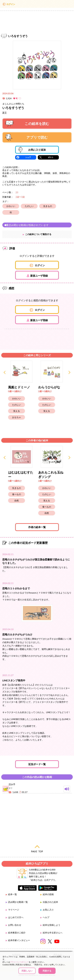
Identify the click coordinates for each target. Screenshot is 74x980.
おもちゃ (17, 417)
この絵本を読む (27, 124)
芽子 (5, 113)
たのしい (29, 206)
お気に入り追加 (32, 150)
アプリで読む (26, 137)
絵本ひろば (37, 5)
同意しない (27, 971)
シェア (28, 157)
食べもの (17, 494)
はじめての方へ (16, 917)
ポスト (51, 157)
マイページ (14, 910)
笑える (17, 411)
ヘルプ (46, 917)
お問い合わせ (15, 925)
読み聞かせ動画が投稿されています (26, 225)
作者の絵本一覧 (37, 527)
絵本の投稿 (48, 894)
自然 (17, 500)
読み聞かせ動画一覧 (18, 902)
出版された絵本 (50, 902)
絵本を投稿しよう (52, 925)
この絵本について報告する (38, 234)
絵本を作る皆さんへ (53, 933)
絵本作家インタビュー (19, 940)
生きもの (48, 206)
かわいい (11, 206)
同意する (47, 971)
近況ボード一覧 (37, 764)
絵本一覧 (12, 894)
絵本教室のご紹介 (17, 933)
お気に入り (48, 910)
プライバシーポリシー (19, 962)
